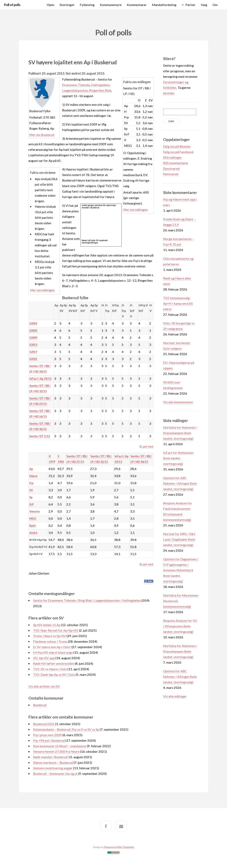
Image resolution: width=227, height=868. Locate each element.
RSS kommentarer (176, 163)
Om (215, 5)
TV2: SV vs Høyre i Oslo (50, 669)
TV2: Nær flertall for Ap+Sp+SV (56, 630)
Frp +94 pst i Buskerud (49, 740)
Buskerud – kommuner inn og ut (56, 774)
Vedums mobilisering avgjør (53, 768)
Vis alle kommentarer (178, 402)
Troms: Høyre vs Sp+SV (49, 636)
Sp (31, 497)
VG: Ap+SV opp (44, 658)
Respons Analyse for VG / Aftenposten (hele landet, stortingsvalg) (180, 626)
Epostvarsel (172, 168)
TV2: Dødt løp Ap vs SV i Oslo (54, 674)
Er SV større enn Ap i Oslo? (52, 647)
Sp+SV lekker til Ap (47, 625)
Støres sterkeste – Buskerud (53, 762)
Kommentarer (137, 5)
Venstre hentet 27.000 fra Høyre (56, 751)
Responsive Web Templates (119, 847)
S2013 (33, 345)
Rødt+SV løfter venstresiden (54, 663)
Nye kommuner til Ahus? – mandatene (60, 746)
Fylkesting (87, 5)
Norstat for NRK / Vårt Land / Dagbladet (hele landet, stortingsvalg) (179, 539)
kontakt (169, 93)
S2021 (33, 359)
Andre (33, 533)
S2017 (33, 352)
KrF (32, 504)
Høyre (33, 476)
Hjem (50, 5)
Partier (190, 5)
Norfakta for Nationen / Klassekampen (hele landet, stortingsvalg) (180, 433)
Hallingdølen (100, 85)
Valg (204, 5)
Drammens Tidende (76, 85)
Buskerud (40, 705)
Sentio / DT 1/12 (40, 436)
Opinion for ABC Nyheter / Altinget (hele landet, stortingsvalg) (180, 483)
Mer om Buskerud (42, 135)
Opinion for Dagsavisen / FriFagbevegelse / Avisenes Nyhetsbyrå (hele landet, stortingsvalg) (181, 570)
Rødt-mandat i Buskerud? (51, 757)
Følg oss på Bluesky (177, 146)
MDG (33, 519)
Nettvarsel (171, 174)
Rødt (33, 526)
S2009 (33, 338)
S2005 (33, 331)
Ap (31, 469)
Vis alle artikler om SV (44, 686)
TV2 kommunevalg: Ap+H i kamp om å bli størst (178, 303)
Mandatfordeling (164, 5)
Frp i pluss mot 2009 (47, 735)
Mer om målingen (136, 210)
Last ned (147, 446)
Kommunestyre (111, 5)
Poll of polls (12, 5)
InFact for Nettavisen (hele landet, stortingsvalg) (178, 458)
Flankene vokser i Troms (50, 641)
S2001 (33, 323)
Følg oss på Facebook (178, 152)
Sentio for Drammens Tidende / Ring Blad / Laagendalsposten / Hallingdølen (87, 600)
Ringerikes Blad (100, 90)
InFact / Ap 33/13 (40, 379)
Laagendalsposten (75, 90)
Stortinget (67, 5)
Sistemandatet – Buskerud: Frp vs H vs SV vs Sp (66, 729)
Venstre (35, 511)
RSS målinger (172, 157)
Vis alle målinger (175, 696)
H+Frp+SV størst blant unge (53, 652)
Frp (31, 483)
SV (31, 490)
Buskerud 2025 (44, 724)
